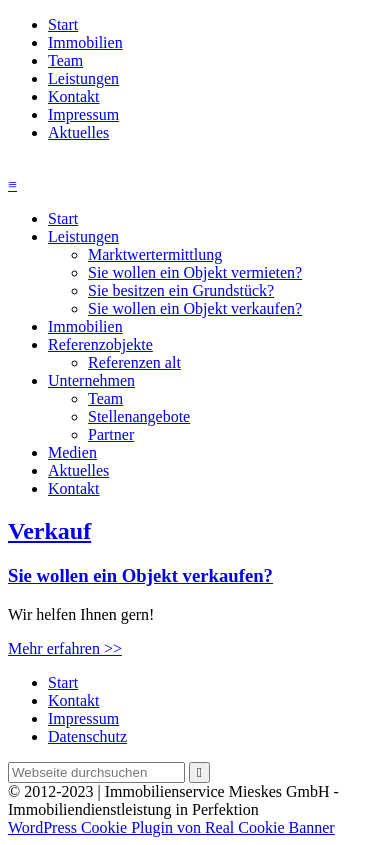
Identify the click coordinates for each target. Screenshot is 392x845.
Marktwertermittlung (155, 254)
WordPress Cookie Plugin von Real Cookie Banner (171, 827)
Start (63, 24)
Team (65, 60)
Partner (111, 434)
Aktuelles (78, 132)
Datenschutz (87, 736)
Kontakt (74, 96)
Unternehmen (91, 380)
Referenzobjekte (100, 344)
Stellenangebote (139, 416)
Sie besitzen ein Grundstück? (181, 290)
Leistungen (83, 78)
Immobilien (85, 42)
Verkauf (49, 531)
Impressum (83, 114)
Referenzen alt (134, 362)
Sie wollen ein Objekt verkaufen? (195, 308)
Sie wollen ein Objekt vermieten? (195, 272)
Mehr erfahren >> (65, 648)
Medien (72, 452)
